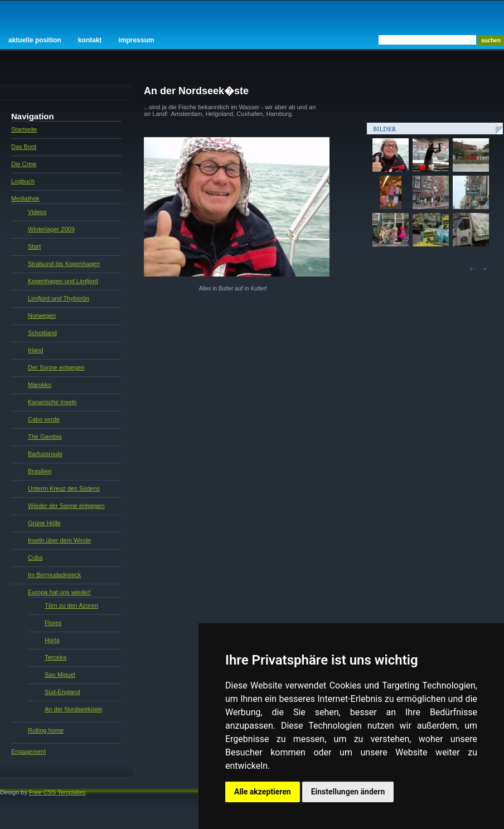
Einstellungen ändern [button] (348, 792)
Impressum (136, 40)
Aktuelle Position (35, 40)
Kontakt (90, 40)
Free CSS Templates (57, 792)
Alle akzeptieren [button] (263, 792)
